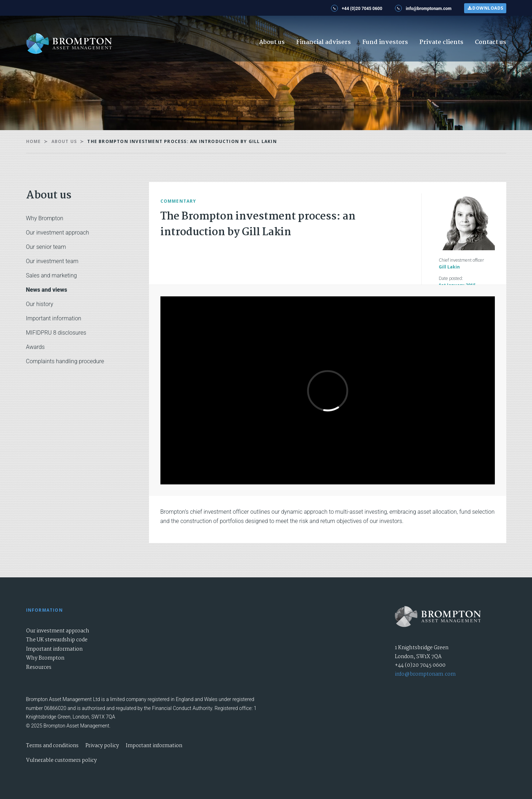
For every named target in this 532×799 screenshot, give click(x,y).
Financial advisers (324, 42)
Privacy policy (102, 746)
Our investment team (52, 261)
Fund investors (385, 42)
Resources (39, 667)
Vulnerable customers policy (61, 760)
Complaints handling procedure (65, 361)
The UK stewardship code (57, 640)
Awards (36, 347)
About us (272, 42)
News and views (47, 290)
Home (34, 141)
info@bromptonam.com (425, 674)
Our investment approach (58, 233)
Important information (54, 318)
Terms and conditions (52, 746)
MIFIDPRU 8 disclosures (56, 333)
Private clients (441, 42)
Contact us (491, 42)
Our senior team (46, 247)
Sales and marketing (52, 275)
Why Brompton (45, 218)
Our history (40, 304)
